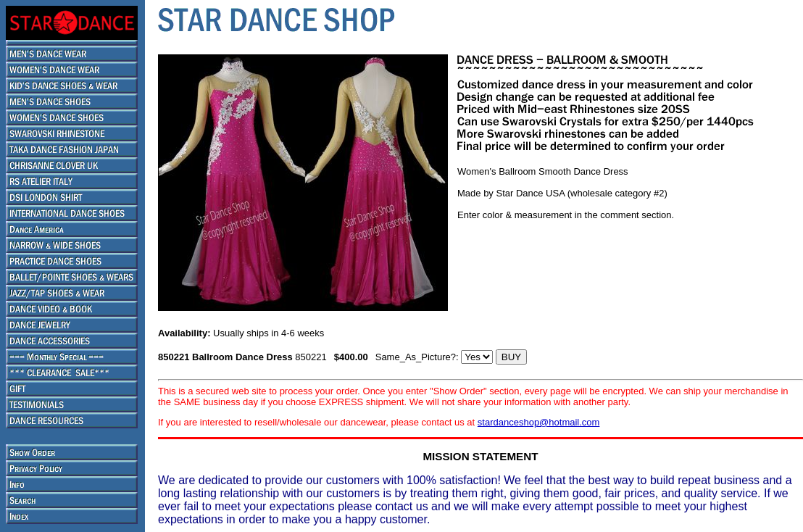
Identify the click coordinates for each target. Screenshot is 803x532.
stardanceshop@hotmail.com (539, 422)
